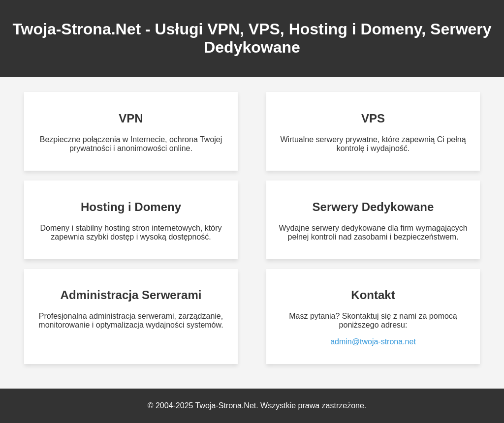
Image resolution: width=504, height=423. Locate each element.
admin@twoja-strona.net (373, 342)
